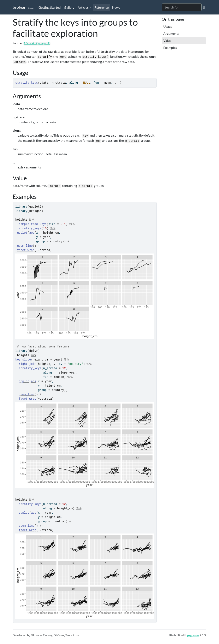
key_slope (23, 360)
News (116, 7)
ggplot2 (35, 207)
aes (32, 233)
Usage (168, 26)
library (21, 207)
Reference (102, 7)
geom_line (25, 246)
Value (167, 40)
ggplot (22, 233)
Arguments (171, 33)
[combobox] (182, 7)
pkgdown (193, 635)
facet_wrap (26, 250)
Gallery (69, 7)
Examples (170, 47)
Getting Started (50, 7)
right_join (28, 364)
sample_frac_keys (33, 224)
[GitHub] (204, 7)
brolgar (19, 7)
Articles (83, 7)
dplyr (34, 351)
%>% (32, 220)
